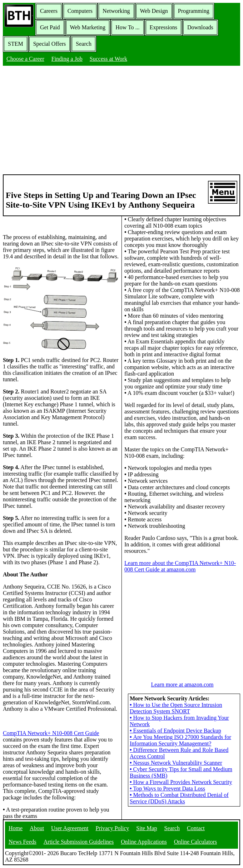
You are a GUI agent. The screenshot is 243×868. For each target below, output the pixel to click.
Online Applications (144, 842)
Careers (49, 11)
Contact (196, 828)
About (37, 828)
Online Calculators (195, 842)
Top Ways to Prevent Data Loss (167, 788)
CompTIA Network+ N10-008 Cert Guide (51, 733)
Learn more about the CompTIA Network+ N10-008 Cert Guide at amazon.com (180, 566)
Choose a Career (25, 59)
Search (84, 44)
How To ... (127, 27)
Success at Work (108, 59)
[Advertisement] (121, 121)
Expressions (163, 27)
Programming (194, 11)
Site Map (147, 828)
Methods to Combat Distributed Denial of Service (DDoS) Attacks (179, 798)
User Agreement (70, 828)
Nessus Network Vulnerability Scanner (176, 763)
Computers (80, 11)
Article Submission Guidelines (79, 842)
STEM (16, 44)
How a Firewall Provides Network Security (181, 782)
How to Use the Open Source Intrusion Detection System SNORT (176, 708)
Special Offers (50, 44)
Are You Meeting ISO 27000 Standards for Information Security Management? (180, 740)
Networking (116, 11)
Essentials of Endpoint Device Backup (175, 731)
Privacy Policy (113, 828)
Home (16, 828)
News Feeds (23, 842)
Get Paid (50, 27)
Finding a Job (67, 59)
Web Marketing (88, 27)
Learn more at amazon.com (182, 685)
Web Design (154, 11)
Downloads (200, 27)
